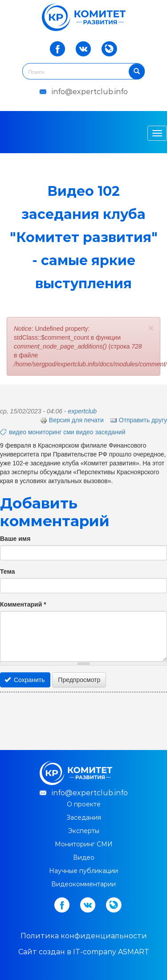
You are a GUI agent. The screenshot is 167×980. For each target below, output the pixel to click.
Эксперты (84, 831)
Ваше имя (15, 539)
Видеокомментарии (83, 884)
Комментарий (23, 604)
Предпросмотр (79, 680)
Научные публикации (83, 871)
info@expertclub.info (90, 92)
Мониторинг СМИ (84, 844)
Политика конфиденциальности (84, 936)
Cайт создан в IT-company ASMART (84, 952)
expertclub (83, 411)
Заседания (84, 817)
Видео (84, 857)
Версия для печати (72, 420)
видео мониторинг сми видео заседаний (67, 432)
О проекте (84, 804)
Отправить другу (138, 420)
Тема (7, 571)
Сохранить (25, 680)
